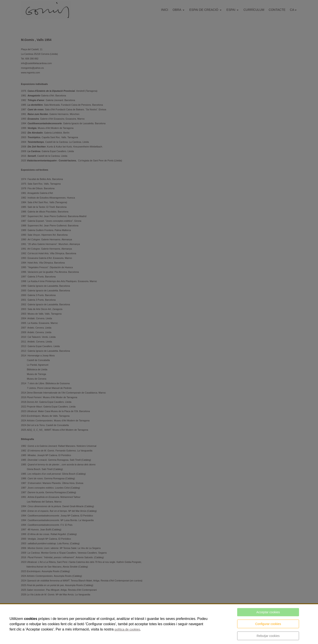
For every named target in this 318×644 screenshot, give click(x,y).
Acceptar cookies (268, 612)
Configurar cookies (268, 624)
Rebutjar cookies (268, 636)
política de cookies (127, 629)
